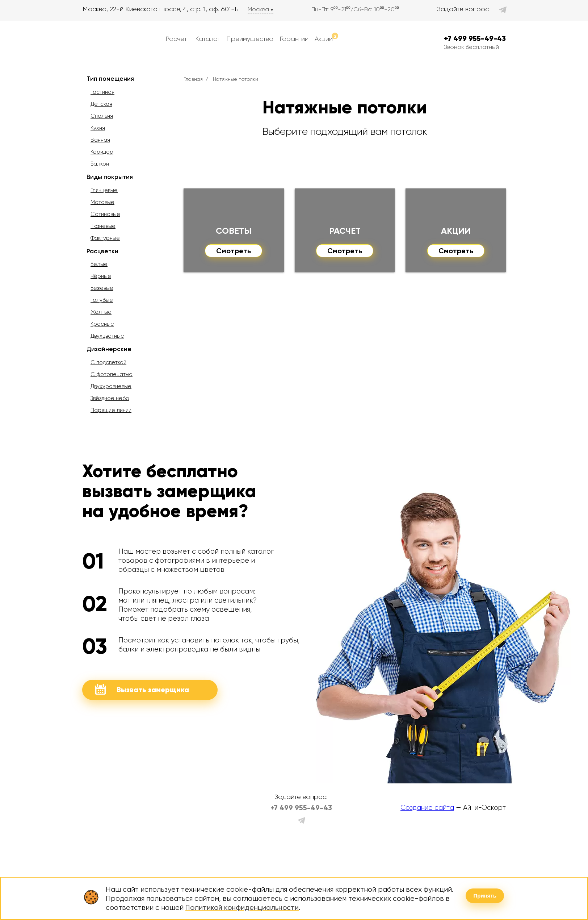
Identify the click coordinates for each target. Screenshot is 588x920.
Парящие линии (111, 410)
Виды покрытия (110, 177)
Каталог (208, 39)
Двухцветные (107, 336)
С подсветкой (108, 362)
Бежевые (102, 288)
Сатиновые (105, 214)
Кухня (98, 128)
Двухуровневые (111, 386)
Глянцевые (104, 190)
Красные (102, 324)
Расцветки (102, 251)
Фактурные (105, 238)
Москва (258, 9)
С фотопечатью (112, 374)
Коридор (102, 152)
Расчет (176, 39)
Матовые (102, 202)
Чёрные (101, 276)
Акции (326, 38)
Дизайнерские (109, 349)
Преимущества (250, 39)
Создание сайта (427, 808)
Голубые (102, 300)
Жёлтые (101, 312)
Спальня (102, 116)
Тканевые (103, 226)
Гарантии (294, 39)
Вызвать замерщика (142, 689)
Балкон (100, 164)
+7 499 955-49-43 (475, 39)
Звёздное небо (110, 398)
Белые (99, 264)
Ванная (100, 140)
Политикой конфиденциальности (242, 907)
